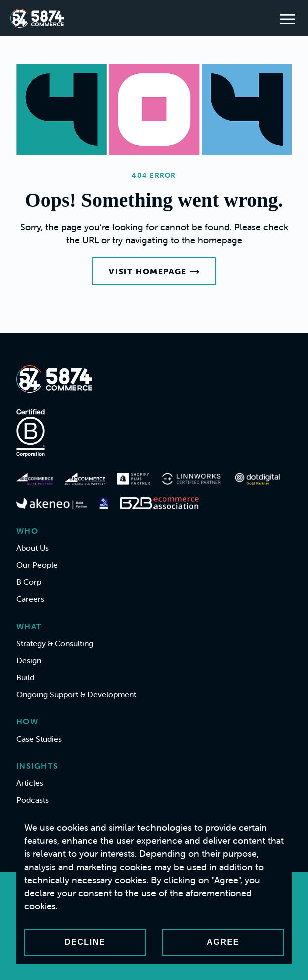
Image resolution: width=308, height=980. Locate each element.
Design (29, 660)
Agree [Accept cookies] (223, 942)
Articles (30, 783)
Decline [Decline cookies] (85, 942)
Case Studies (39, 739)
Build (25, 677)
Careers (30, 599)
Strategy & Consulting (55, 643)
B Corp (29, 582)
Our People (37, 565)
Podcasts (32, 800)
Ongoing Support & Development (76, 694)
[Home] (37, 18)
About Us (32, 548)
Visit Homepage (154, 271)
